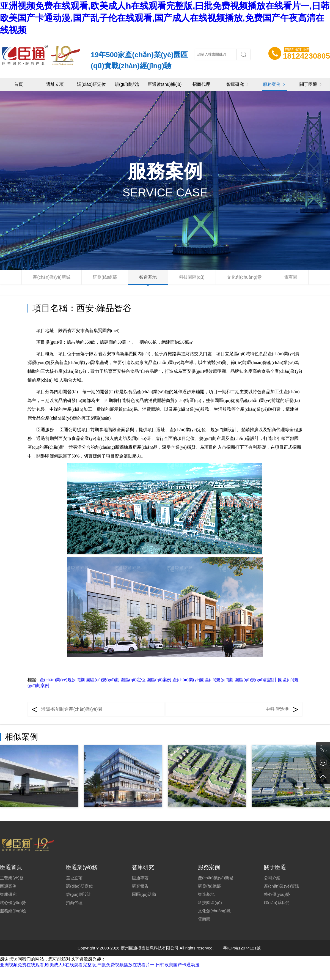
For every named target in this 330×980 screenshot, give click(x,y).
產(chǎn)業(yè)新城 (52, 277)
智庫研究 (238, 84)
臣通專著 (140, 878)
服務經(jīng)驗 (13, 911)
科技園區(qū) (192, 277)
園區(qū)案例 (159, 680)
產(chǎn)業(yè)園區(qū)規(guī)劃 (203, 680)
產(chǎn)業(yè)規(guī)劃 (62, 680)
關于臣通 (311, 84)
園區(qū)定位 (133, 680)
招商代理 (201, 84)
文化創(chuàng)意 (244, 277)
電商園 (291, 277)
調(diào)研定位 (91, 84)
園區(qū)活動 (144, 894)
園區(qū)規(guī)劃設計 (256, 680)
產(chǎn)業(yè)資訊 (282, 886)
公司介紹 (272, 878)
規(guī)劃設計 (128, 84)
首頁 (18, 84)
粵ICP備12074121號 (242, 948)
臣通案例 (8, 886)
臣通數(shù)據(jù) (165, 84)
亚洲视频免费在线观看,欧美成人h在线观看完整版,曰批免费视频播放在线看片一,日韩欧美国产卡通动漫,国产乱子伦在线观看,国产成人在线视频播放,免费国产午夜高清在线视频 (165, 18)
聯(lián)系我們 (277, 903)
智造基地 (148, 277)
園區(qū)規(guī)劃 (103, 680)
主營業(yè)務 (12, 878)
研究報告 (140, 886)
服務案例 (274, 84)
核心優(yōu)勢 (13, 903)
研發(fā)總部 (105, 277)
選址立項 (55, 84)
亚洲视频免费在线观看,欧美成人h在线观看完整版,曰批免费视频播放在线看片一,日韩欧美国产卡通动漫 (100, 965)
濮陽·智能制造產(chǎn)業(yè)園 (72, 709)
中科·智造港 (277, 709)
